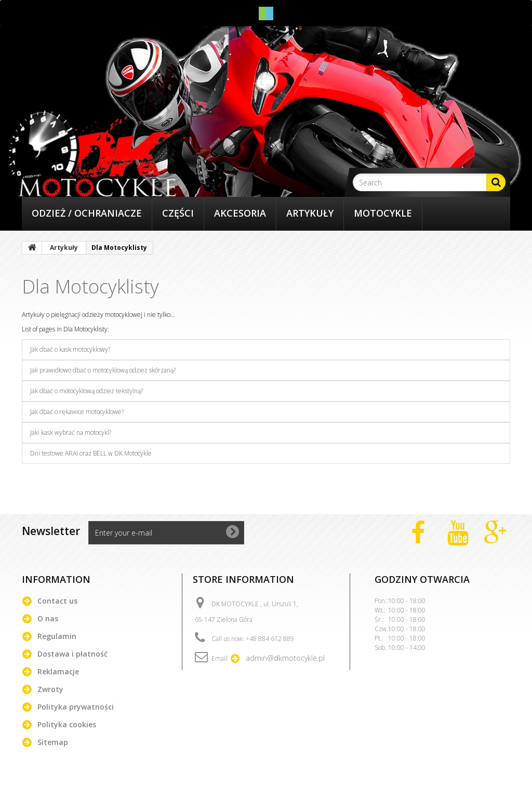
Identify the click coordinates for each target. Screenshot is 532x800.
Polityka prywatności (76, 707)
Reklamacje (58, 671)
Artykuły (310, 213)
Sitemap (53, 742)
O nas (48, 618)
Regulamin (57, 636)
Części (178, 213)
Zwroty (50, 689)
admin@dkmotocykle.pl (285, 658)
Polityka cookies (67, 724)
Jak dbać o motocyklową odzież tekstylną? (87, 391)
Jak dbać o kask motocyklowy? (70, 349)
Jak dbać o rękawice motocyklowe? (77, 412)
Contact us (57, 601)
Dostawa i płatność (72, 654)
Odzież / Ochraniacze (87, 213)
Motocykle (383, 213)
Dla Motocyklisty (90, 286)
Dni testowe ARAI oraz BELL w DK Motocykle (91, 453)
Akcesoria (240, 213)
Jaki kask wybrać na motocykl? (71, 432)
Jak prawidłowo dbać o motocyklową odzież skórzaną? (103, 370)
